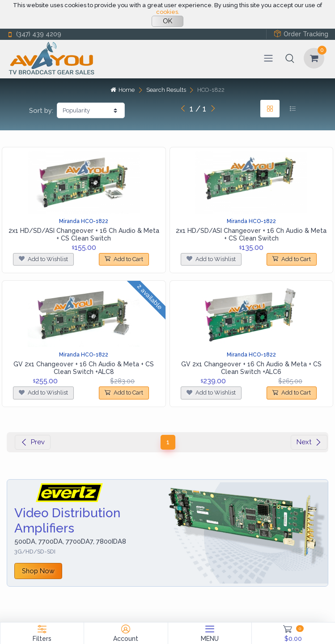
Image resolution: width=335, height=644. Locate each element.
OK (167, 21)
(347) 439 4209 (34, 34)
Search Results (166, 90)
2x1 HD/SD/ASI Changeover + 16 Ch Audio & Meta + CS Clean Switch (84, 234)
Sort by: (41, 111)
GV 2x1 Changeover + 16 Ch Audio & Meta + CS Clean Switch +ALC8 (84, 368)
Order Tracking (301, 34)
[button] (290, 58)
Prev (33, 442)
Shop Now (38, 571)
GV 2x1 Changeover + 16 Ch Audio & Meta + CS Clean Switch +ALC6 (251, 368)
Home (123, 90)
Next (309, 442)
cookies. (168, 12)
